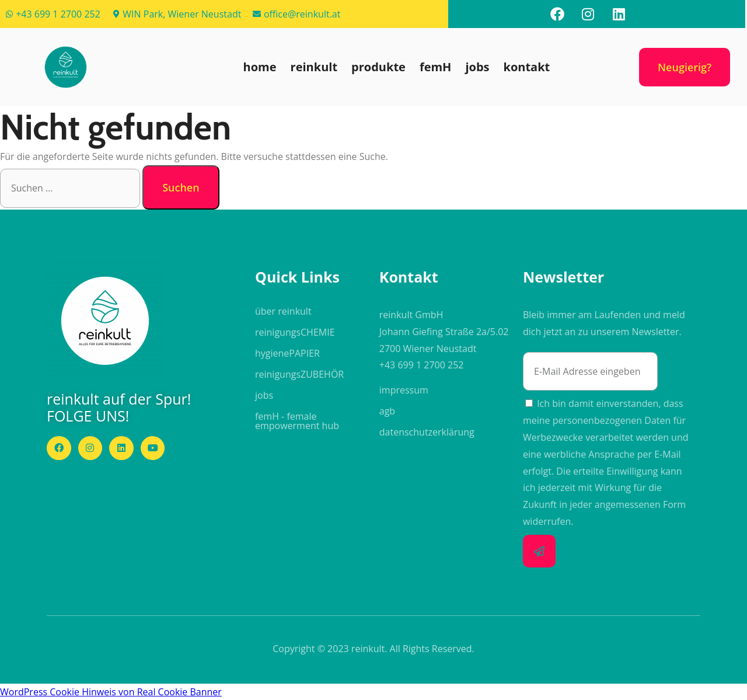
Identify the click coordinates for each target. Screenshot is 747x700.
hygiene (287, 353)
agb (387, 411)
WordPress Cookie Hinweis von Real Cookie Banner (111, 692)
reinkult (314, 67)
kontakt (527, 67)
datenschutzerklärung (427, 432)
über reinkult (283, 311)
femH (436, 67)
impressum (404, 390)
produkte (378, 67)
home (260, 67)
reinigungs (295, 332)
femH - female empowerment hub (297, 421)
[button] (65, 67)
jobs (477, 67)
